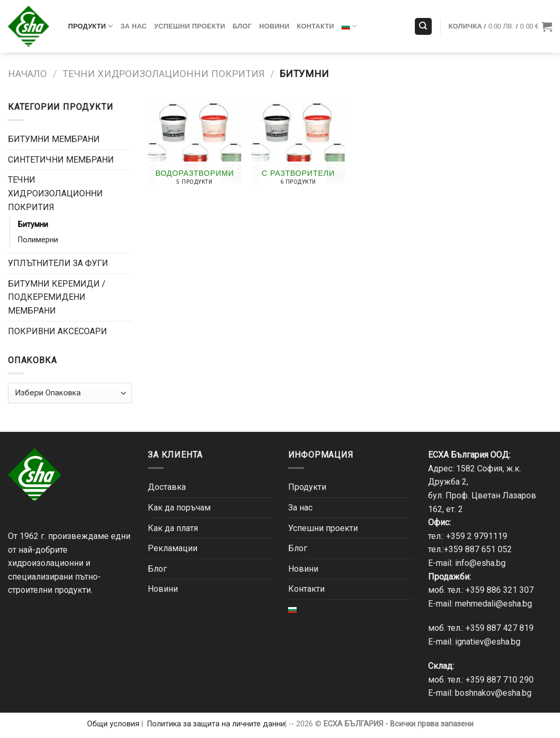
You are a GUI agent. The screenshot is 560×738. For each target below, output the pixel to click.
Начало (27, 74)
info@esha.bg (480, 563)
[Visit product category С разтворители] (298, 147)
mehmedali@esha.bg (493, 604)
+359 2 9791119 (477, 536)
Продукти (91, 26)
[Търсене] (424, 27)
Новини (274, 26)
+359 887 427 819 (500, 628)
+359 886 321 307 (500, 590)
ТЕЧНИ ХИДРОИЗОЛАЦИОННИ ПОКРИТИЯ (163, 74)
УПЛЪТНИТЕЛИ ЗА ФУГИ (58, 263)
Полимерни (38, 240)
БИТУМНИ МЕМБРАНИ (54, 139)
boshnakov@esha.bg (493, 693)
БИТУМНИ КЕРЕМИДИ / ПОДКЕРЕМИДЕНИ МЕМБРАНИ (57, 297)
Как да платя (173, 528)
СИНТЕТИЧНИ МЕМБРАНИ (61, 160)
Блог (242, 26)
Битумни (33, 225)
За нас (134, 26)
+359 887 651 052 (478, 549)
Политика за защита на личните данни (216, 724)
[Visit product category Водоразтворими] (194, 147)
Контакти (316, 26)
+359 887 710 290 (500, 680)
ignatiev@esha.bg (488, 642)
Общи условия (113, 724)
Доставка (167, 487)
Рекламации (173, 548)
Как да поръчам (179, 508)
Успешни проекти (190, 26)
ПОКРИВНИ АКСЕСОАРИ (58, 331)
